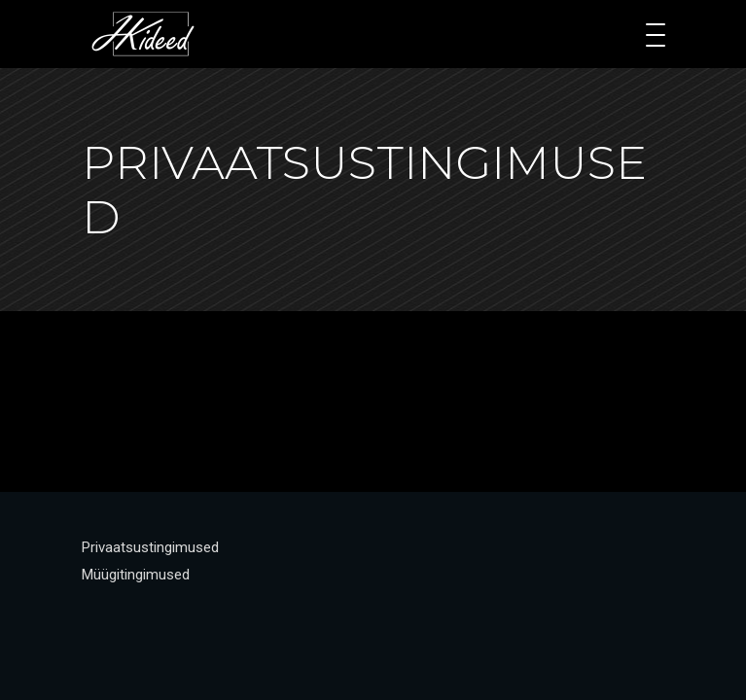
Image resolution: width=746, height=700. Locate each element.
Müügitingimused (136, 575)
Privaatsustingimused (150, 547)
